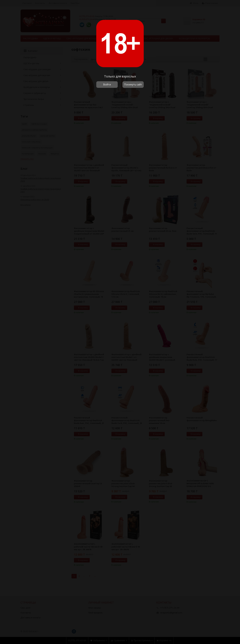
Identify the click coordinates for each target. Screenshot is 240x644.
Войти (107, 84)
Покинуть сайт (133, 84)
